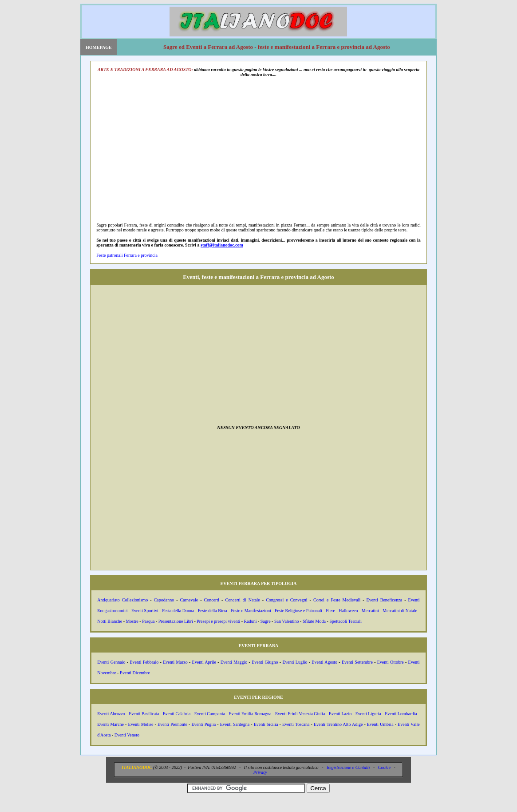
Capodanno (164, 600)
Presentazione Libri (176, 621)
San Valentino (287, 621)
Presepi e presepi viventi (218, 621)
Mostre (132, 621)
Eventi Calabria (177, 714)
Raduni (251, 621)
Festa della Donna (178, 611)
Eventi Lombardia (401, 714)
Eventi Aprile (204, 662)
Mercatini (370, 611)
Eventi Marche (111, 724)
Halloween (348, 611)
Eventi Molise (141, 724)
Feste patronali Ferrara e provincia (127, 255)
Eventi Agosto (324, 662)
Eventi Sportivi (145, 611)
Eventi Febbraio (144, 662)
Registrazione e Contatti (348, 767)
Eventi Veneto (127, 735)
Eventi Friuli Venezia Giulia (300, 714)
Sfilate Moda (314, 621)
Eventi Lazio (340, 714)
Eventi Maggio (234, 662)
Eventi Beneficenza (385, 600)
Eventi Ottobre (391, 662)
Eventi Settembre (357, 662)
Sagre (266, 621)
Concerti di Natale (242, 600)
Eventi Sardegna (235, 724)
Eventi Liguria (368, 714)
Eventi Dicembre (135, 673)
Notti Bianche (110, 621)
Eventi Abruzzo (111, 714)
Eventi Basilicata (144, 714)
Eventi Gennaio (111, 662)
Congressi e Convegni (286, 600)
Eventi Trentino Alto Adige (338, 724)
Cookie (384, 767)
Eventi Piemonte (172, 724)
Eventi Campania (210, 714)
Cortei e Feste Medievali (337, 600)
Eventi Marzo (175, 662)
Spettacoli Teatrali (345, 621)
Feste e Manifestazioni (251, 611)
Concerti (212, 600)
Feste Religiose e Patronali (298, 611)
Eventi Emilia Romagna (250, 714)
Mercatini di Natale (400, 611)
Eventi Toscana (296, 724)
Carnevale (189, 600)
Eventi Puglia (203, 724)
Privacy (260, 772)
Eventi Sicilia (266, 724)
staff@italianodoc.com (222, 245)
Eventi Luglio (295, 662)
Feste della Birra (213, 611)
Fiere (330, 611)
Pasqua (148, 621)
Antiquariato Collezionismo (122, 600)
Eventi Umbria (380, 724)
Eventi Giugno (265, 662)
